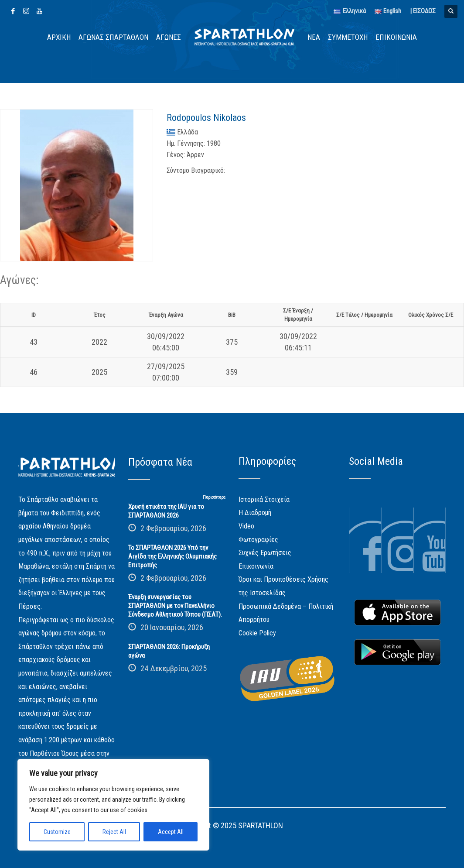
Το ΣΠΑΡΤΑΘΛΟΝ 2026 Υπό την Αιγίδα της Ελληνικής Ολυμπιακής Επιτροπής (172, 556)
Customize (57, 832)
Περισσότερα (214, 497)
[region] (113, 805)
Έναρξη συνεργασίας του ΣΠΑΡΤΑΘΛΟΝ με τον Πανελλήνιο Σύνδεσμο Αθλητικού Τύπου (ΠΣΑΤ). (175, 606)
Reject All (114, 832)
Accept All (171, 832)
